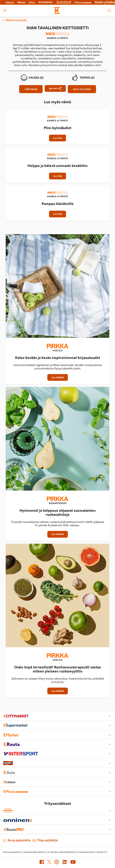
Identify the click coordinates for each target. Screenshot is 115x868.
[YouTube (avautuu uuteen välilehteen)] (73, 863)
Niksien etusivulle (14, 20)
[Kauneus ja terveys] (58, 37)
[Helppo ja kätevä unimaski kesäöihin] (57, 148)
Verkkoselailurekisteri (34, 852)
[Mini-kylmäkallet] (57, 110)
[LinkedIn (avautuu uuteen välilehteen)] (65, 863)
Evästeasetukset (86, 852)
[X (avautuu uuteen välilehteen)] (49, 863)
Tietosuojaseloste (12, 852)
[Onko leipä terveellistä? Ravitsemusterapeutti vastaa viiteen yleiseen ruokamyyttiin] (57, 596)
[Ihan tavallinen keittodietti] (31, 89)
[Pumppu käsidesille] (57, 186)
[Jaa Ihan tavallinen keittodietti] (55, 88)
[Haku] (110, 11)
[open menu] (5, 11)
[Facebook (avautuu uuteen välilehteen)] (42, 863)
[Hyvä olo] (57, 348)
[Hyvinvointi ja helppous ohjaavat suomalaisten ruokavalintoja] (57, 439)
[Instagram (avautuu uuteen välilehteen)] (57, 863)
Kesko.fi (101, 852)
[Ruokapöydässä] (57, 501)
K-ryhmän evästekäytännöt (62, 852)
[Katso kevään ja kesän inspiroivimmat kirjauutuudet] (57, 287)
